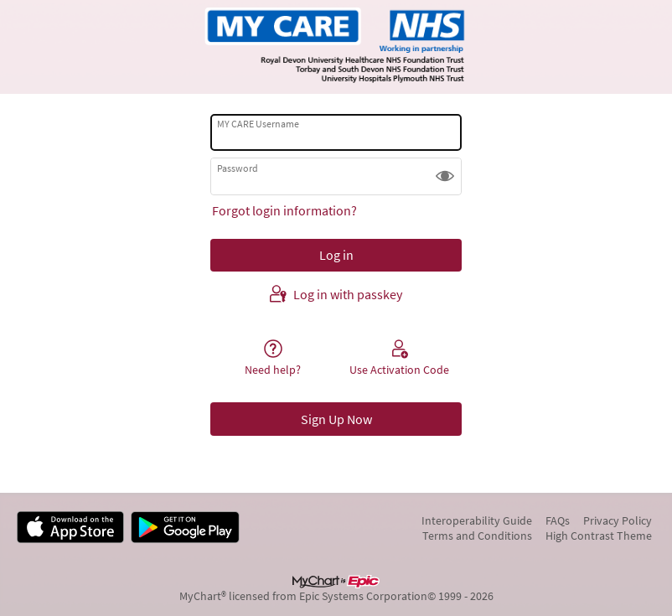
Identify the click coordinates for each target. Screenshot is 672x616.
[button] (445, 176)
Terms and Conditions (477, 536)
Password (238, 168)
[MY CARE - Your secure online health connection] (336, 47)
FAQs (558, 520)
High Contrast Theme (599, 536)
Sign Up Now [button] (336, 419)
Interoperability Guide (477, 520)
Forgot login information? (284, 210)
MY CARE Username (258, 124)
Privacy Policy (618, 520)
